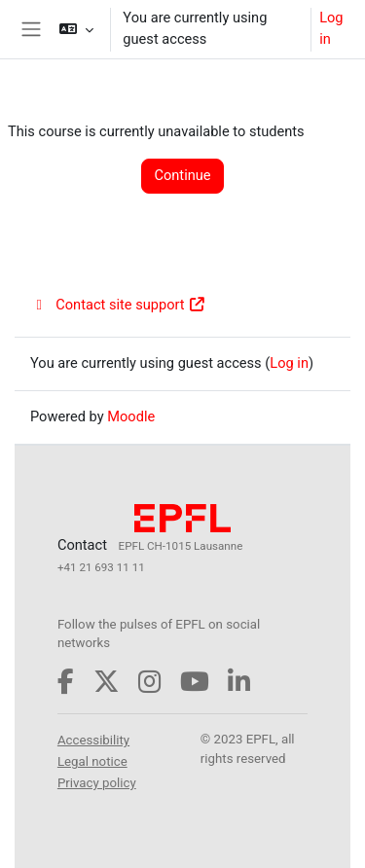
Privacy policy (97, 783)
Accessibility (93, 740)
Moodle (131, 416)
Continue (182, 175)
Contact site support (118, 305)
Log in (331, 28)
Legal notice (92, 761)
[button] (76, 29)
